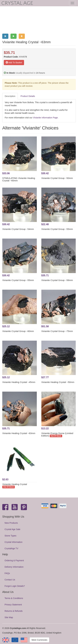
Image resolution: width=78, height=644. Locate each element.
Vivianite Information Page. (46, 118)
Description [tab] (10, 96)
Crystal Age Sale (12, 529)
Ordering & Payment (14, 560)
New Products (11, 523)
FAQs (7, 573)
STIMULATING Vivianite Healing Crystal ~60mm (19, 179)
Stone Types (10, 536)
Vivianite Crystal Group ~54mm (18, 229)
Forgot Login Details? (15, 586)
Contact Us (10, 580)
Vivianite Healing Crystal (15, 484)
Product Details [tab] (28, 96)
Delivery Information (14, 567)
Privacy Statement (13, 605)
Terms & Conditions (14, 598)
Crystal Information (13, 542)
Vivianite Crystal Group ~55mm (57, 229)
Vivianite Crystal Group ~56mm (57, 280)
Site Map (9, 617)
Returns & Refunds (14, 611)
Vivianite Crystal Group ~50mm (57, 178)
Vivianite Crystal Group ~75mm (57, 331)
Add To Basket (14, 63)
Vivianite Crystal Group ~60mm (18, 331)
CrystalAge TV (11, 548)
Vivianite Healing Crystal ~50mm (58, 382)
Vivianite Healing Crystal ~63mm (19, 433)
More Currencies (39, 640)
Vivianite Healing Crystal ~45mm (19, 382)
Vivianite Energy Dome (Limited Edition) (57, 435)
